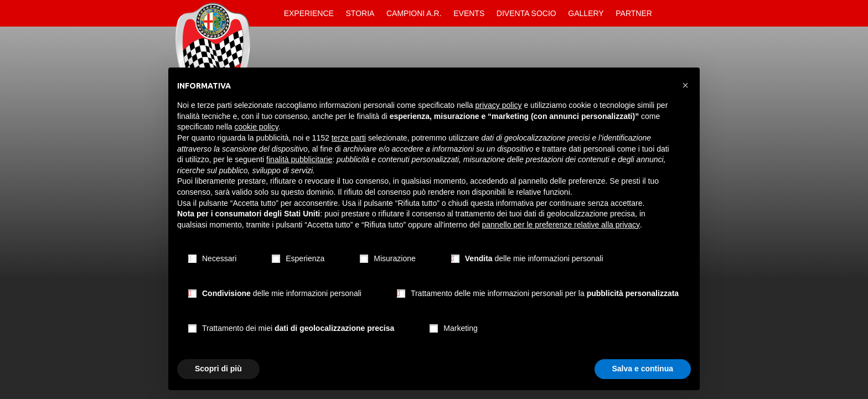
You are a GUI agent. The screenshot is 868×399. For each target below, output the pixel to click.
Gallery (586, 13)
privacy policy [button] (499, 105)
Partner (634, 13)
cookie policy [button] (257, 127)
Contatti (668, 13)
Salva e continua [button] (643, 369)
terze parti (349, 138)
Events (469, 13)
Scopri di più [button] (218, 369)
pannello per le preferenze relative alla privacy (561, 225)
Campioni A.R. (414, 13)
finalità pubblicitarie (299, 159)
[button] (685, 85)
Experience (309, 13)
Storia (360, 13)
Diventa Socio (526, 13)
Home (268, 13)
